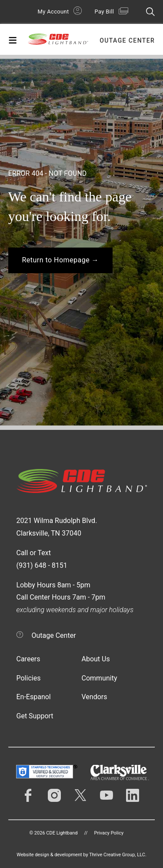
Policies (29, 678)
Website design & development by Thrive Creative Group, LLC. (81, 855)
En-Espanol (34, 697)
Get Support (35, 716)
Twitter (80, 795)
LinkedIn (133, 795)
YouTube (106, 795)
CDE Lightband (58, 41)
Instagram (54, 795)
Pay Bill (105, 12)
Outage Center (127, 40)
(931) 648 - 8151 (42, 565)
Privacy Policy (109, 833)
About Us (96, 659)
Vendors (95, 697)
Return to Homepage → (60, 260)
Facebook (28, 795)
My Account (53, 12)
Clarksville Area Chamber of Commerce (120, 772)
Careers (28, 659)
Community (100, 678)
